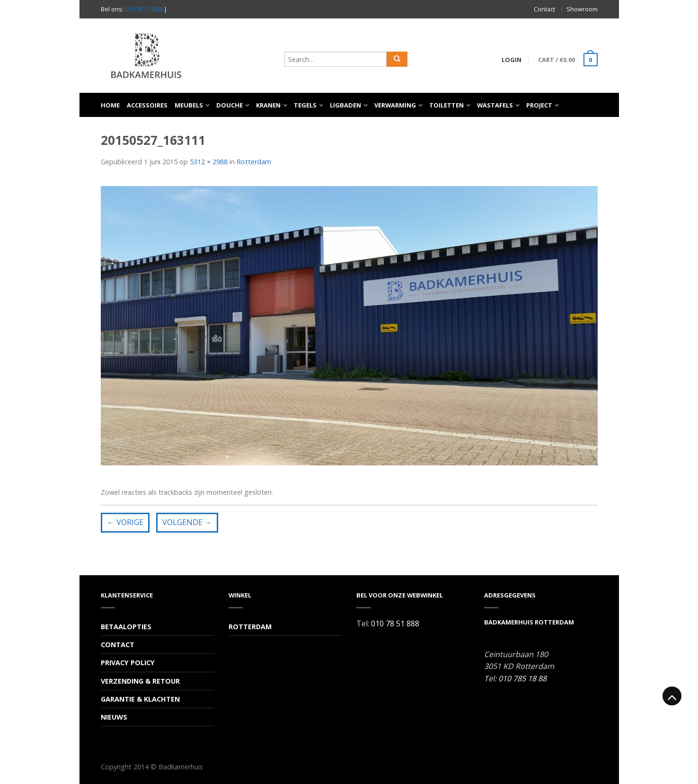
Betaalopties (126, 627)
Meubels (189, 105)
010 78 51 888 (144, 9)
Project (539, 105)
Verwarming (395, 105)
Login (512, 60)
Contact (544, 9)
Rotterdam (254, 162)
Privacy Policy (128, 663)
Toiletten (446, 105)
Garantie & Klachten (140, 699)
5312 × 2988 (209, 162)
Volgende (187, 522)
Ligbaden (345, 105)
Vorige (125, 522)
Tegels (305, 105)
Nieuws (114, 717)
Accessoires (147, 105)
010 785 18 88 (522, 678)
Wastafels (495, 105)
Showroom (582, 9)
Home (110, 105)
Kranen (268, 105)
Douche (230, 105)
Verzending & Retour (140, 681)
